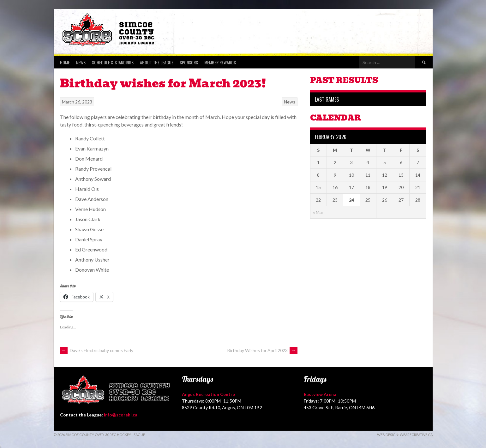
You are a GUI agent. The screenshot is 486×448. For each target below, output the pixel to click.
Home (65, 62)
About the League (157, 62)
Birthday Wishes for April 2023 (262, 350)
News (81, 62)
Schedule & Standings (113, 62)
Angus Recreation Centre (208, 394)
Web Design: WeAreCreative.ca (405, 435)
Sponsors (189, 62)
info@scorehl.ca (121, 415)
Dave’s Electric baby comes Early (97, 350)
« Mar (318, 212)
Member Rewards (220, 62)
